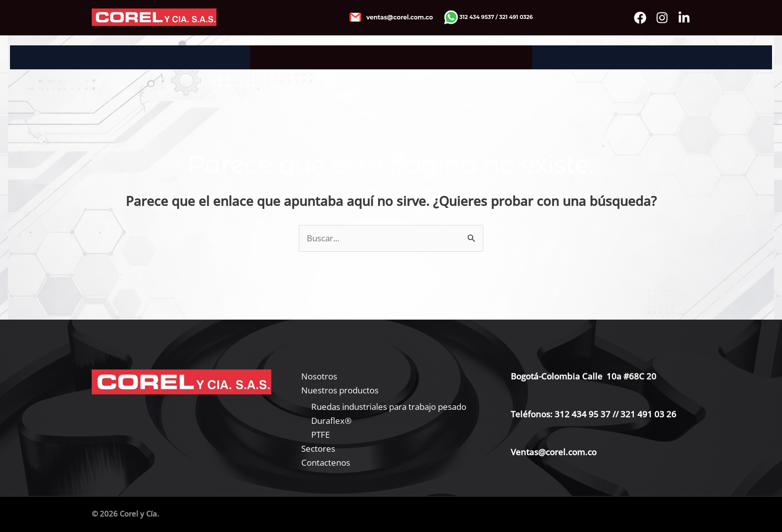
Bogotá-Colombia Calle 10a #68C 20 (584, 376)
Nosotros (284, 57)
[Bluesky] (684, 18)
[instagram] (662, 18)
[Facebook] (640, 18)
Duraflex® (331, 421)
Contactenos (492, 57)
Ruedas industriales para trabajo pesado (389, 407)
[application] (398, 57)
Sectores (436, 57)
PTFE (320, 435)
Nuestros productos (360, 57)
